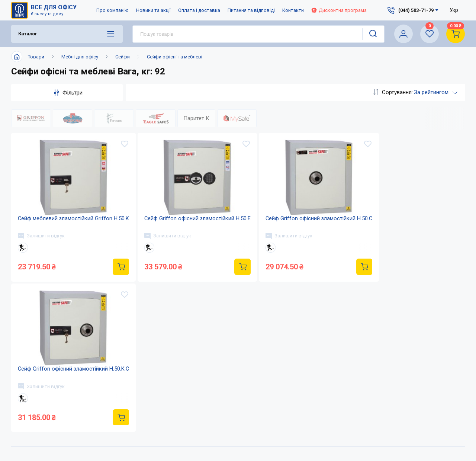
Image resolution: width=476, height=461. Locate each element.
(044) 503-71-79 (359, 435)
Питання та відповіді (251, 10)
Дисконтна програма (339, 10)
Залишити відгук (42, 241)
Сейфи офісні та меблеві (175, 57)
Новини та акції (153, 10)
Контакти (293, 10)
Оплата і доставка (199, 10)
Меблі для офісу (80, 57)
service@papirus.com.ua (355, 450)
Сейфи (123, 57)
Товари (36, 57)
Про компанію (112, 10)
